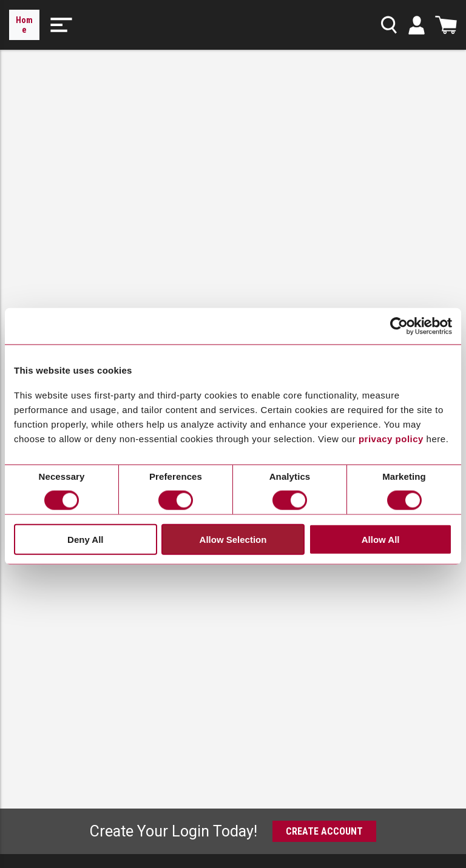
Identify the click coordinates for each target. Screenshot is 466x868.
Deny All (85, 540)
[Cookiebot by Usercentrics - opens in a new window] (399, 326)
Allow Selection (233, 540)
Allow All (381, 540)
